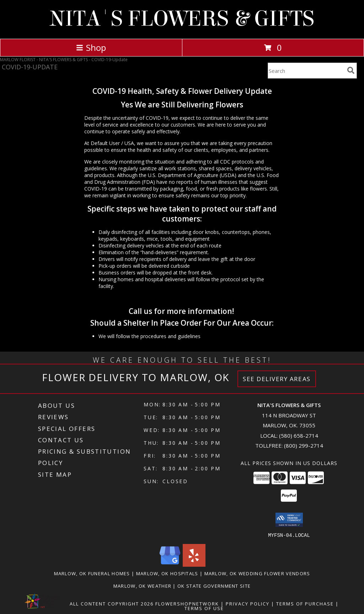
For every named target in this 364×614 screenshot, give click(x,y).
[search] (351, 70)
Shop (91, 47)
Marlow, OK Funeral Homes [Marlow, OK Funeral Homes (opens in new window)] (92, 573)
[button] (289, 520)
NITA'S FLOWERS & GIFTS (182, 19)
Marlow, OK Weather (142, 586)
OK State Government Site (214, 586)
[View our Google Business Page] (170, 564)
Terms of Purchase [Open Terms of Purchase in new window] (305, 603)
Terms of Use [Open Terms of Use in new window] (204, 608)
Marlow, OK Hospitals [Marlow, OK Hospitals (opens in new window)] (167, 573)
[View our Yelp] (194, 564)
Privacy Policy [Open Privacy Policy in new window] (248, 603)
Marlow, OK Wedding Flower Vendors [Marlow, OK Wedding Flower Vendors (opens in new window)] (257, 573)
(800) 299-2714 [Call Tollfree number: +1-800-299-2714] (304, 445)
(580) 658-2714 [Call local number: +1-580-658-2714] (299, 436)
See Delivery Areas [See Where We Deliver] (277, 379)
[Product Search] (306, 71)
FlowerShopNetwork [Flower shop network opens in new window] (187, 603)
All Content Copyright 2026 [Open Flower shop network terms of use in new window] (112, 603)
